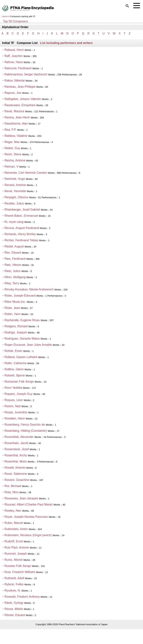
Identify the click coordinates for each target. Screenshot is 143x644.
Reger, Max (12, 142)
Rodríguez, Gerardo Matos (22, 339)
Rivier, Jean (12, 308)
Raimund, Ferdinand (18, 68)
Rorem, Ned (12, 406)
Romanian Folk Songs (19, 382)
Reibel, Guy (12, 148)
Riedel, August (14, 246)
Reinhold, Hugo (15, 179)
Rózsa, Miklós (14, 609)
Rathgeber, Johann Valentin (23, 99)
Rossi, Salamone (16, 474)
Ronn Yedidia (13, 388)
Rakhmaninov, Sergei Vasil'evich (26, 74)
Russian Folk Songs (18, 566)
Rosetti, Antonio (15, 468)
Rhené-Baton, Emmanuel (21, 216)
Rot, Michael (13, 486)
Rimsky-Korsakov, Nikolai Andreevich (29, 289)
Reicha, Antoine (15, 160)
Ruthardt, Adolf (15, 578)
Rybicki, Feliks (14, 584)
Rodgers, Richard (16, 326)
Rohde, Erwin (13, 351)
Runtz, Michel (13, 560)
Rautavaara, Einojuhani (20, 105)
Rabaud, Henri (14, 50)
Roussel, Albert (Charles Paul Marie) (29, 504)
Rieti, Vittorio (13, 265)
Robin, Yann (13, 314)
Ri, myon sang (14, 222)
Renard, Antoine (15, 185)
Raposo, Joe (13, 93)
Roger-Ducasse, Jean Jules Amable (28, 345)
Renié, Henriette (15, 191)
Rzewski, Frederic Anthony (22, 597)
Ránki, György (14, 603)
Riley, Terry (12, 283)
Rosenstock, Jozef (17, 449)
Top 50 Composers (15, 21)
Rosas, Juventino (16, 412)
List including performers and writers (66, 43)
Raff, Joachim (14, 56)
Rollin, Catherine (15, 363)
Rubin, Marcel (14, 523)
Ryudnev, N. (13, 590)
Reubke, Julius (14, 203)
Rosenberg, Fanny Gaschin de (25, 425)
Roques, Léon (14, 400)
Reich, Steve (13, 154)
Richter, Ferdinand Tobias (21, 240)
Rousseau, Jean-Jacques (21, 498)
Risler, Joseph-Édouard (20, 296)
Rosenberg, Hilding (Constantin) (26, 431)
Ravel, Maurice (14, 111)
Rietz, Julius (12, 271)
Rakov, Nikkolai (15, 81)
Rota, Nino (12, 492)
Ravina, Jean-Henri (17, 117)
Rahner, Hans (14, 62)
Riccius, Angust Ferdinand (22, 228)
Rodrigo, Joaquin (16, 332)
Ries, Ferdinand (15, 259)
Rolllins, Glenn (14, 369)
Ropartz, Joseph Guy (18, 394)
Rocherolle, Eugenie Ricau (22, 320)
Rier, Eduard (13, 253)
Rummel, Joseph (16, 554)
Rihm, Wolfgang (15, 277)
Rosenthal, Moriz (16, 461)
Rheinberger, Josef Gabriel (22, 210)
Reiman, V (11, 167)
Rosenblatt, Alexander (19, 437)
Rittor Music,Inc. (15, 302)
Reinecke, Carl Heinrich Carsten (26, 173)
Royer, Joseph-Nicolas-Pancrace (26, 517)
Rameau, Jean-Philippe (20, 87)
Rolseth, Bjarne (15, 375)
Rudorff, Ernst (14, 541)
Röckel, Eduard (15, 615)
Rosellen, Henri (15, 418)
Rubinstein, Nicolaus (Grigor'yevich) (28, 535)
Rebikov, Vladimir (16, 136)
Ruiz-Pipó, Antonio (17, 547)
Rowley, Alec (13, 511)
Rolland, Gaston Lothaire (21, 357)
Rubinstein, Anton (16, 529)
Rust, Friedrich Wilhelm (20, 572)
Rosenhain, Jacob (16, 443)
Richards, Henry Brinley (20, 234)
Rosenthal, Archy (16, 455)
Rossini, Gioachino (17, 480)
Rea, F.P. (10, 130)
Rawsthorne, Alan (16, 124)
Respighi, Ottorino (16, 197)
